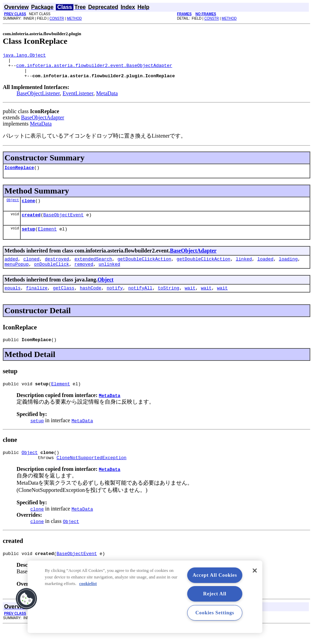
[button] (27, 599)
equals (13, 300)
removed (84, 275)
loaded (265, 269)
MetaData (107, 98)
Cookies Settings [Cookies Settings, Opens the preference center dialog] (215, 613)
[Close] (255, 571)
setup (28, 238)
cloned (32, 269)
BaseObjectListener (38, 98)
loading (288, 269)
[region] (145, 597)
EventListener (78, 98)
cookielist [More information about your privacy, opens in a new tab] (88, 584)
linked (244, 269)
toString (169, 300)
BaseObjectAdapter (43, 123)
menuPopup (17, 275)
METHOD (74, 18)
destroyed (57, 269)
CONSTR (57, 18)
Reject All (215, 594)
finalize (37, 300)
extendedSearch (93, 269)
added (11, 269)
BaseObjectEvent (63, 223)
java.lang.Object (24, 56)
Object (13, 207)
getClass (63, 300)
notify (115, 300)
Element (47, 238)
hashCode (90, 300)
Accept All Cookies (215, 575)
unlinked (109, 275)
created (31, 223)
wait (190, 300)
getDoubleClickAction (144, 269)
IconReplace (19, 174)
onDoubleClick (52, 275)
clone (28, 208)
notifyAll (140, 300)
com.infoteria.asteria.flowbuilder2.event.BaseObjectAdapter (94, 68)
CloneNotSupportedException (92, 474)
